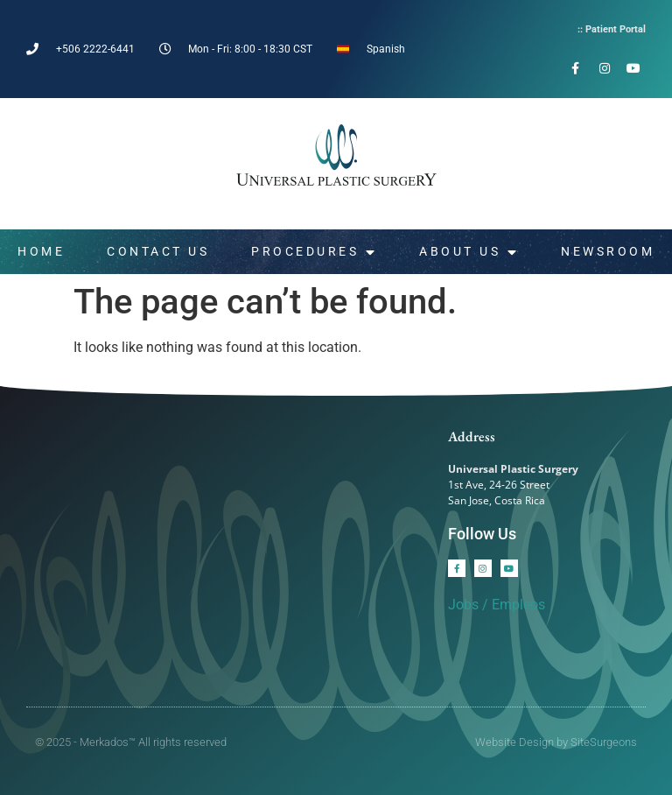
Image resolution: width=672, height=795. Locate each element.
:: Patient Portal (612, 29)
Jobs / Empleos (497, 605)
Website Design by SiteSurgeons (556, 742)
